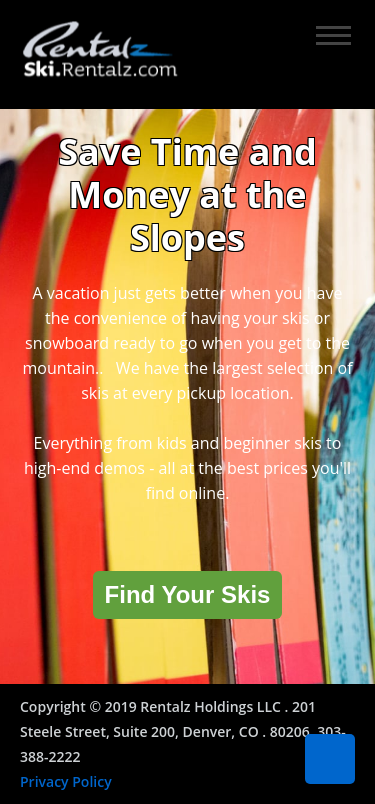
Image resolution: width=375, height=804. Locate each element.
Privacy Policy (66, 781)
